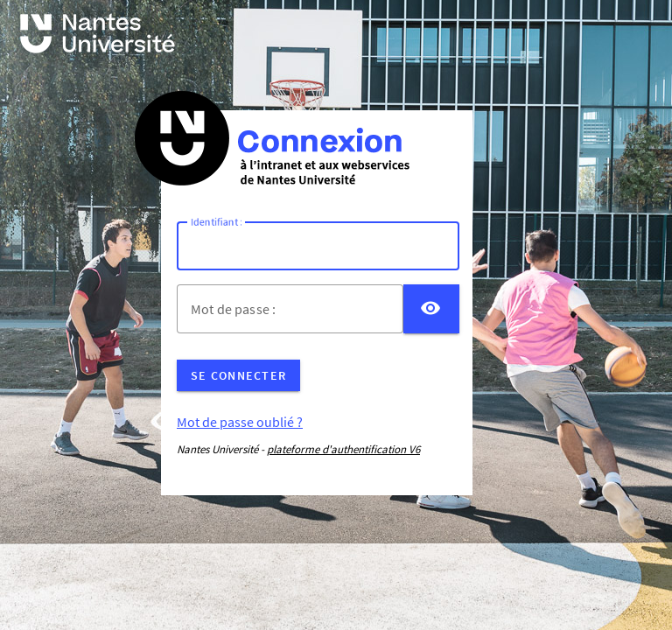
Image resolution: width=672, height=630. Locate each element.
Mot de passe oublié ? (240, 422)
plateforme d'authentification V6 (343, 449)
